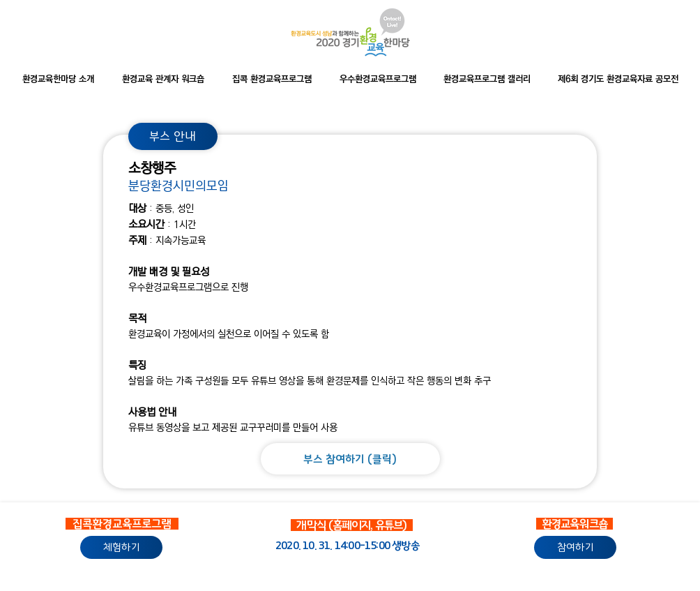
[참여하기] (575, 547)
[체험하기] (121, 547)
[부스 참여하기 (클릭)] (350, 459)
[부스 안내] (173, 136)
